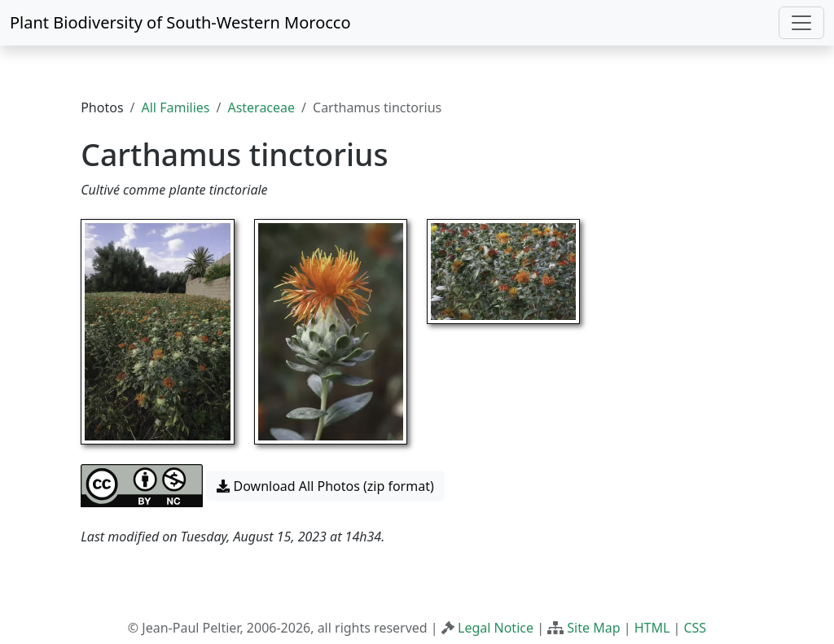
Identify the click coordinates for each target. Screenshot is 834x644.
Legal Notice (496, 628)
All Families (176, 107)
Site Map (593, 628)
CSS (695, 628)
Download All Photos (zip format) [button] (325, 486)
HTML (652, 628)
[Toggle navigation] (801, 23)
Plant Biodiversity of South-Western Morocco (180, 22)
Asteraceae (261, 107)
